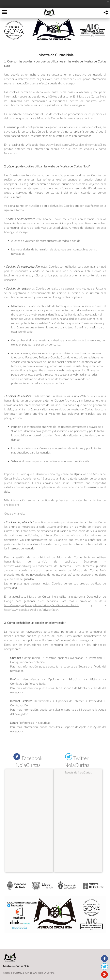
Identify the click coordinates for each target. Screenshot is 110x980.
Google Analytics (15, 513)
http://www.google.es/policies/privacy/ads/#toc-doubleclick (41, 605)
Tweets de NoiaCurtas (78, 772)
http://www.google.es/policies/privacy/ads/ (31, 610)
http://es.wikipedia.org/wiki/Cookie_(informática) (71, 145)
